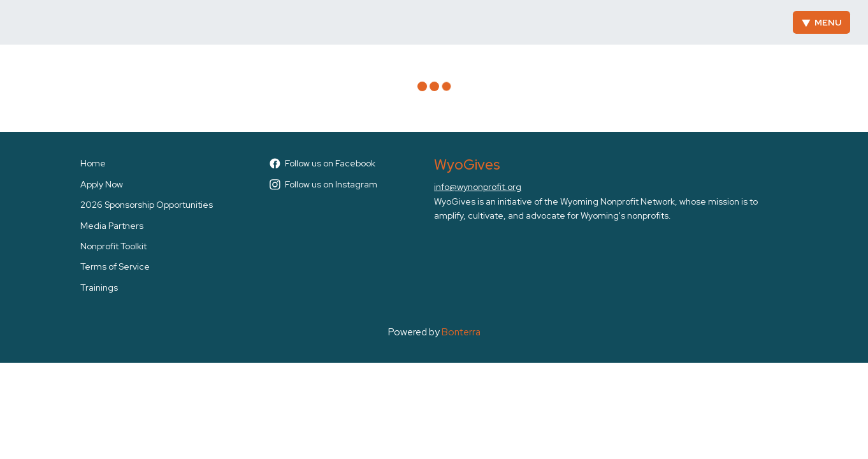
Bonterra (461, 332)
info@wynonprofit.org (478, 187)
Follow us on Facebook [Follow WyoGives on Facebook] (322, 163)
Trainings (99, 288)
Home (93, 163)
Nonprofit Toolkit (113, 246)
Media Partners (112, 226)
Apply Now (102, 184)
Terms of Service (115, 266)
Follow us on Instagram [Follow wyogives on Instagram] (323, 184)
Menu (821, 22)
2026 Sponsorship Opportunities (147, 205)
